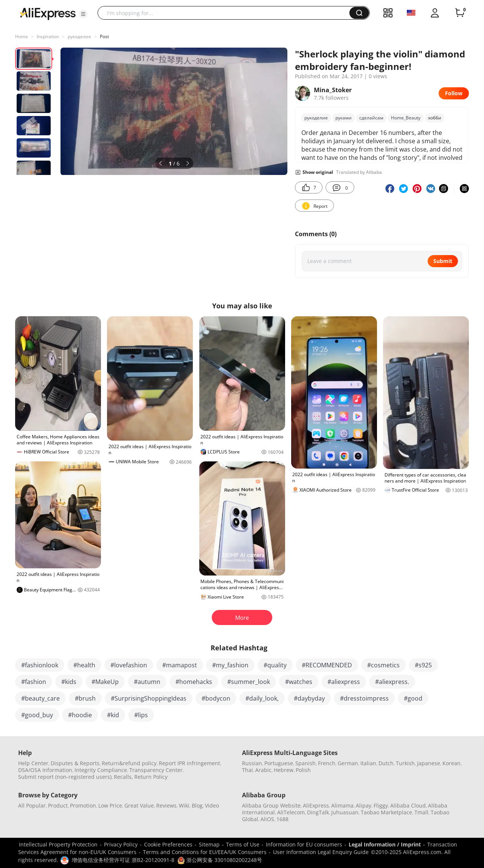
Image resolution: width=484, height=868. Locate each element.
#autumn (147, 682)
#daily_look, (262, 698)
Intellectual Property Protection (58, 844)
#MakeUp (105, 682)
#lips (141, 715)
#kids (69, 682)
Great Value (139, 805)
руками (344, 118)
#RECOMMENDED (327, 665)
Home (22, 36)
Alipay (364, 805)
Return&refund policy (129, 763)
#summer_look (249, 682)
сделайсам (371, 118)
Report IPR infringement (189, 763)
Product (58, 805)
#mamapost (180, 665)
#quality (275, 665)
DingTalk (318, 812)
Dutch (386, 763)
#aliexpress (344, 682)
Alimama (342, 805)
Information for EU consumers (304, 844)
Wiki (184, 805)
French (327, 763)
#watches (299, 682)
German (348, 763)
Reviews (166, 805)
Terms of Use (243, 844)
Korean (451, 763)
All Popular (32, 805)
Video (212, 805)
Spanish (306, 763)
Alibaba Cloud (408, 805)
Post (104, 36)
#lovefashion (129, 665)
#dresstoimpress (364, 698)
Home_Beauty (406, 118)
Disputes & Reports (75, 763)
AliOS (267, 819)
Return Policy (151, 777)
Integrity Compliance (101, 770)
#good (413, 698)
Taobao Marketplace (386, 812)
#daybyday (309, 698)
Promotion (83, 805)
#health (84, 665)
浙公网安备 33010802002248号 (220, 860)
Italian (368, 763)
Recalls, (123, 777)
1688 (282, 819)
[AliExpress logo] (48, 13)
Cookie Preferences (168, 844)
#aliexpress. (392, 682)
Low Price (110, 805)
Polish (303, 770)
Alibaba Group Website (271, 805)
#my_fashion (230, 665)
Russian (252, 763)
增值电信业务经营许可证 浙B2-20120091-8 (123, 860)
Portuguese (279, 763)
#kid (113, 715)
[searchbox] (226, 13)
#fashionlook (40, 665)
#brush (85, 698)
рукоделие (79, 36)
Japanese (429, 763)
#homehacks (194, 682)
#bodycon (216, 698)
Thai (247, 770)
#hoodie (80, 715)
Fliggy (381, 805)
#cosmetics (383, 665)
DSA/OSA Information (45, 770)
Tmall (421, 812)
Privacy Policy (121, 844)
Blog (197, 805)
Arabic (263, 770)
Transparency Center (156, 770)
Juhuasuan (345, 812)
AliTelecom (291, 812)
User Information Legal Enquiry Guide (321, 852)
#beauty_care (40, 698)
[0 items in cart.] (460, 13)
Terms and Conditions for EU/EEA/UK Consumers (205, 852)
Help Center (33, 763)
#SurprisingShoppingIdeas (149, 698)
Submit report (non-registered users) (65, 777)
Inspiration (48, 36)
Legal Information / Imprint (385, 844)
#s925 (423, 665)
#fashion (34, 682)
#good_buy (37, 715)
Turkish (405, 763)
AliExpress (316, 805)
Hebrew (284, 770)
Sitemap (209, 844)
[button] (83, 14)
